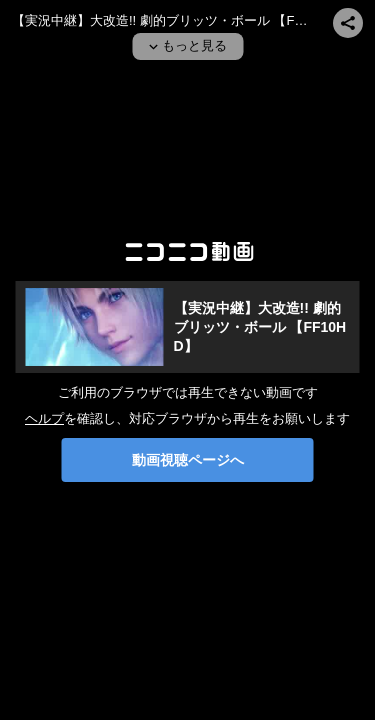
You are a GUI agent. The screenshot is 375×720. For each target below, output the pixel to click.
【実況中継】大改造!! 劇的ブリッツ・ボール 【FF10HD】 (180, 20)
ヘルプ (44, 418)
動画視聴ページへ (188, 460)
